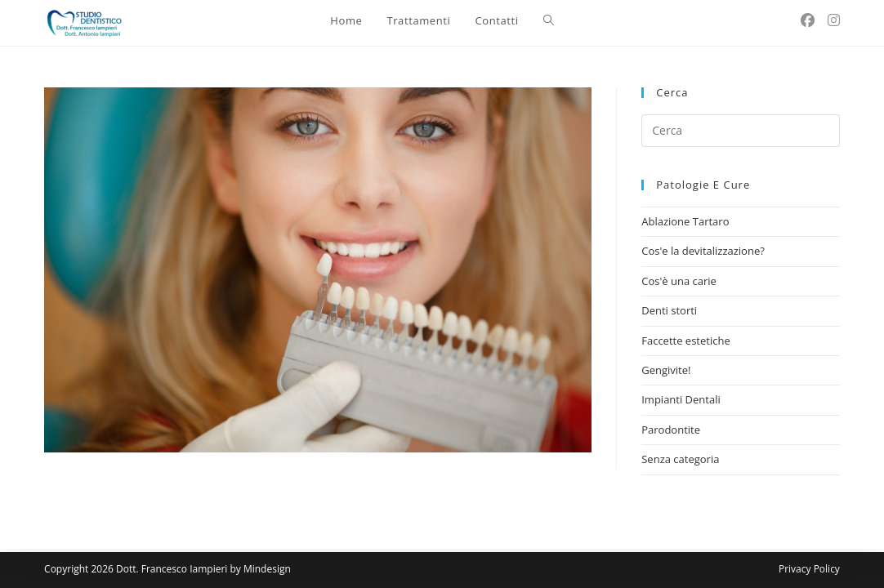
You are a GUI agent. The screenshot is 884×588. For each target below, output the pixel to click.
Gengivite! (666, 370)
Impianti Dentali (681, 399)
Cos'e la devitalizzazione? (703, 251)
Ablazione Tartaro (685, 221)
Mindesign (267, 569)
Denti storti (669, 310)
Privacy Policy (809, 569)
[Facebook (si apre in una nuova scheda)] (808, 20)
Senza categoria (680, 459)
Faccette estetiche (685, 341)
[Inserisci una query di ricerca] (741, 131)
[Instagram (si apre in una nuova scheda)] (834, 20)
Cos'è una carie (679, 281)
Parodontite (671, 430)
